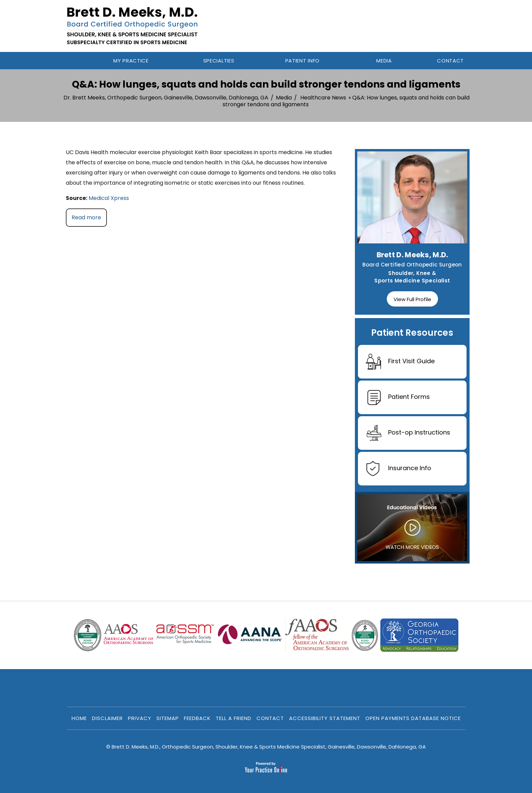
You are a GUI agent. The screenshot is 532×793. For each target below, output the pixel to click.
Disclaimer (107, 718)
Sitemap (168, 718)
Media (284, 98)
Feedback (197, 718)
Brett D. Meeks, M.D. (412, 255)
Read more (86, 217)
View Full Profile (412, 299)
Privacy (140, 718)
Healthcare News (323, 98)
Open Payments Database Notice (413, 718)
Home (77, 61)
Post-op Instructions (408, 433)
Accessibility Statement (325, 718)
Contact (270, 718)
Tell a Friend (234, 718)
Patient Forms (398, 397)
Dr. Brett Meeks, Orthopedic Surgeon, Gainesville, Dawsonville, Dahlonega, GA (166, 98)
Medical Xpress (109, 198)
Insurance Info (398, 469)
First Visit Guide (400, 362)
